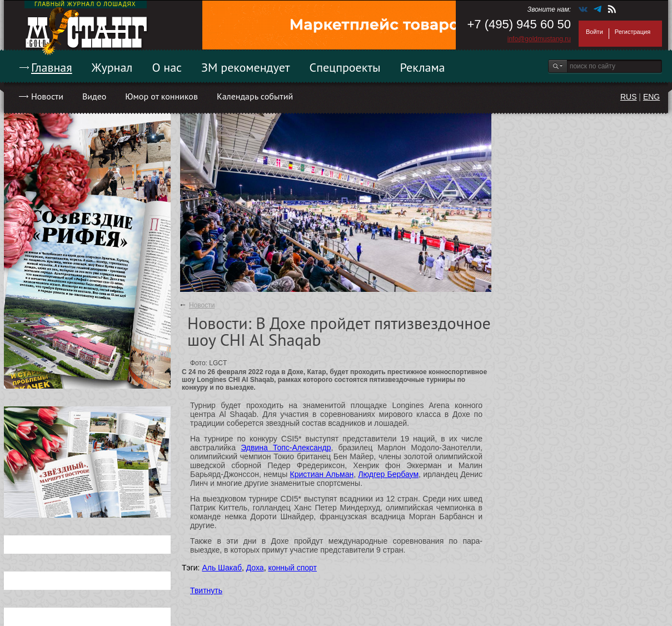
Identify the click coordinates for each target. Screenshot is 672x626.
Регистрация (633, 32)
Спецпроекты (345, 67)
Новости (47, 96)
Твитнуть (206, 590)
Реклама (423, 67)
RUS (629, 97)
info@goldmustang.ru (539, 39)
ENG (651, 97)
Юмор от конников (161, 96)
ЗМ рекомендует (246, 67)
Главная (52, 67)
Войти (594, 32)
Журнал (112, 67)
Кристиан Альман (322, 474)
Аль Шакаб (222, 568)
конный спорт (292, 568)
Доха (255, 568)
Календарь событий (255, 96)
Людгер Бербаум (388, 474)
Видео (94, 96)
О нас (167, 67)
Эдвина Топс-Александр (286, 448)
